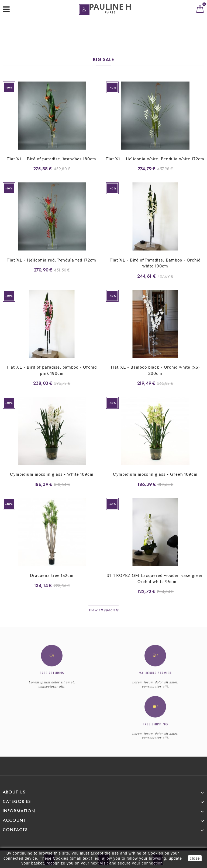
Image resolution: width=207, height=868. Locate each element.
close (195, 858)
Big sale (103, 59)
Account (14, 820)
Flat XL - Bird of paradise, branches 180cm (52, 159)
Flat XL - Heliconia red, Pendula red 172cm (52, 260)
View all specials (103, 610)
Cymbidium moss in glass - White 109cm (52, 474)
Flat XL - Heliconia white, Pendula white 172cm (155, 159)
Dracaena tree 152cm (52, 575)
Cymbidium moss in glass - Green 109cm (155, 474)
